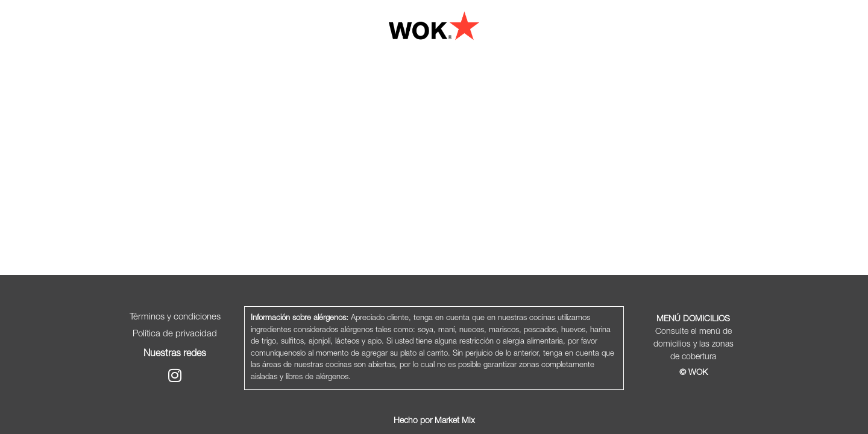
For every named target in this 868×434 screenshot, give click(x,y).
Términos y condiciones (175, 317)
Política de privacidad (175, 334)
